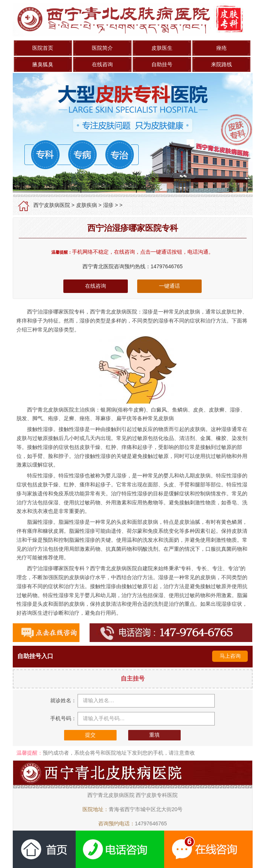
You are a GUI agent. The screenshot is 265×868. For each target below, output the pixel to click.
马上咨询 (230, 656)
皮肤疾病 (87, 205)
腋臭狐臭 (43, 64)
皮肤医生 (162, 48)
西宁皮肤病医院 (52, 205)
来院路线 (222, 64)
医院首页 (43, 48)
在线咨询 (102, 64)
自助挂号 (162, 64)
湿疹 (108, 205)
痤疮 (222, 48)
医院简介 (102, 48)
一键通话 (169, 286)
